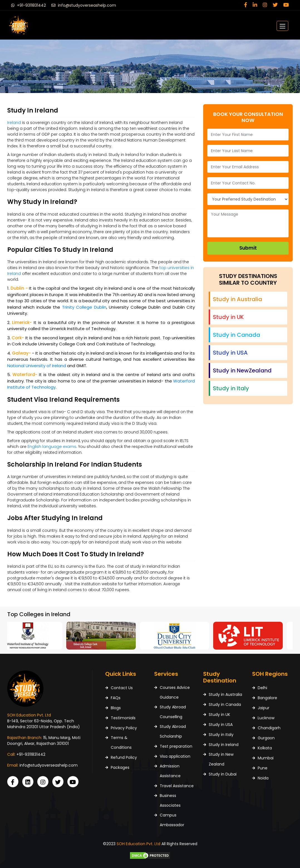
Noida (263, 778)
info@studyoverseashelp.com (84, 5)
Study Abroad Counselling (173, 712)
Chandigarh (269, 728)
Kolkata (265, 748)
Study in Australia (225, 694)
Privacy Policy (124, 728)
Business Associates (170, 800)
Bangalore (267, 698)
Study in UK (219, 715)
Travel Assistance (177, 786)
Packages (120, 767)
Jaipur (264, 708)
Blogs (116, 708)
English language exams (52, 447)
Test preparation (176, 746)
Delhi (262, 688)
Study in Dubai (223, 774)
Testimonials (123, 718)
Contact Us (122, 688)
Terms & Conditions (121, 743)
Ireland (14, 123)
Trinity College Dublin (84, 307)
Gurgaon (266, 738)
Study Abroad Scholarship (173, 731)
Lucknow (266, 718)
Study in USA (221, 725)
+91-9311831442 (29, 5)
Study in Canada (225, 704)
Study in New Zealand (221, 759)
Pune (263, 768)
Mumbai (266, 758)
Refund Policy (124, 757)
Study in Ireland (224, 745)
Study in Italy (221, 735)
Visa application (175, 756)
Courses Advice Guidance (175, 692)
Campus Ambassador (172, 820)
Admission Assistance (170, 771)
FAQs (116, 698)
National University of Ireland (37, 366)
